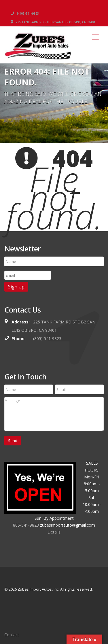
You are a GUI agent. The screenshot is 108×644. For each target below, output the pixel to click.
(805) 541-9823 (47, 339)
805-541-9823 (26, 525)
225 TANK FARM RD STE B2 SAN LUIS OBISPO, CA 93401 (53, 22)
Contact (12, 635)
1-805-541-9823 (25, 13)
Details (54, 532)
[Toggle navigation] (95, 37)
